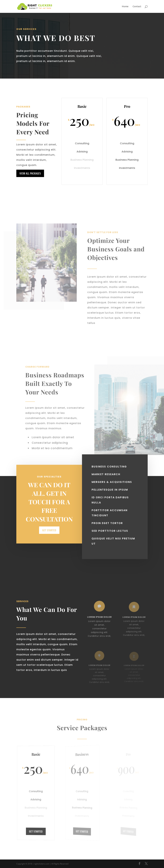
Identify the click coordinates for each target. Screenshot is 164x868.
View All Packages (30, 173)
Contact (137, 7)
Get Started (49, 540)
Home (125, 7)
